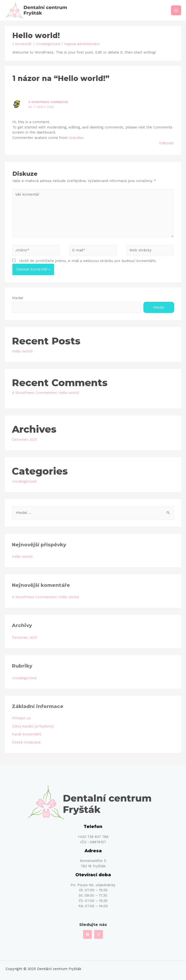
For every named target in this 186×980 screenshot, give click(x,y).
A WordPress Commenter (48, 102)
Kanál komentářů (27, 734)
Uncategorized (48, 44)
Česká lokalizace (26, 742)
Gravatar (76, 138)
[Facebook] (87, 934)
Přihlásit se (21, 718)
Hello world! (22, 351)
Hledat (18, 298)
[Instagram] (99, 934)
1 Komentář (22, 44)
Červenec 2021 (24, 439)
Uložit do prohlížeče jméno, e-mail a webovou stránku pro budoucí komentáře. (88, 261)
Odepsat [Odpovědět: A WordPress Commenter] (166, 143)
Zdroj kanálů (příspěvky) (33, 726)
